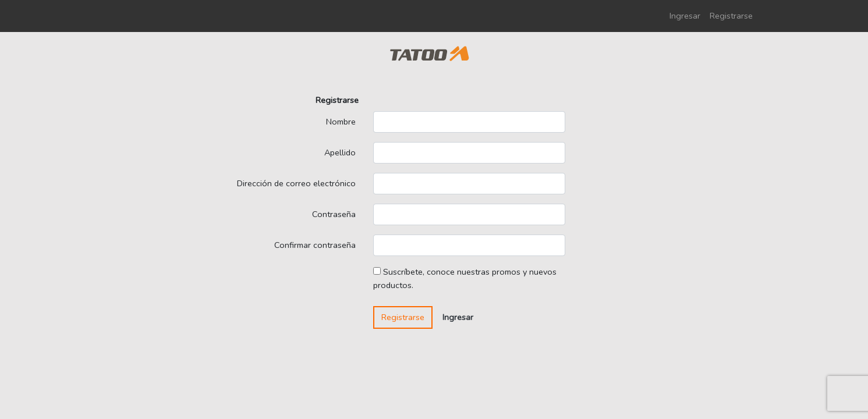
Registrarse (731, 16)
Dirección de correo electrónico (296, 183)
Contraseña (334, 214)
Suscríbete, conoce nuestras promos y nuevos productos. (465, 278)
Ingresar (685, 16)
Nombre (341, 122)
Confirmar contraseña (315, 245)
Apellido (340, 152)
